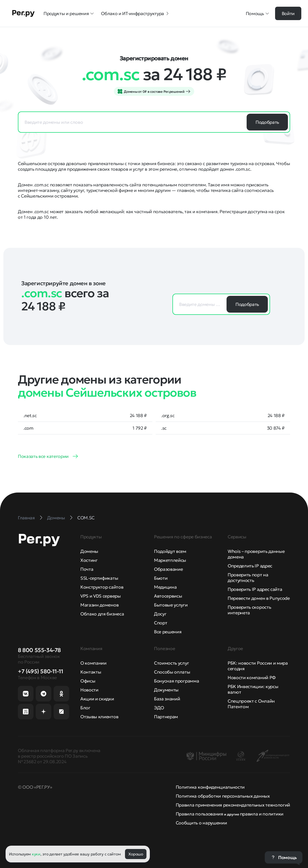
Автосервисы (168, 596)
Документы (166, 690)
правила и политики (262, 814)
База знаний (167, 699)
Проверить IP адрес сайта (255, 589)
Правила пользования (199, 814)
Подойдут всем (170, 551)
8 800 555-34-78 (39, 650)
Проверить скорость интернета (249, 610)
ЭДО (159, 708)
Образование (168, 569)
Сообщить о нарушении (201, 823)
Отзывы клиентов (99, 717)
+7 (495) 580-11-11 (41, 671)
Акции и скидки (97, 699)
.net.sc (30, 415)
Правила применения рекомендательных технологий (233, 805)
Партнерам (166, 717)
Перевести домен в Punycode (259, 598)
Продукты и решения (69, 13)
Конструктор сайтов (102, 587)
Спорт (161, 623)
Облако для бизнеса (102, 614)
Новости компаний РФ (252, 677)
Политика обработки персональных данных (223, 796)
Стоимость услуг (171, 663)
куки (36, 854)
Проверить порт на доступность (248, 577)
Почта (87, 569)
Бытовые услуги (171, 605)
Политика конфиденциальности (210, 787)
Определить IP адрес (250, 566)
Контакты (91, 672)
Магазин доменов (99, 605)
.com (28, 428)
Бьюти (161, 578)
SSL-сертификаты (99, 578)
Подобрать (267, 122)
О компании (93, 663)
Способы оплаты (172, 672)
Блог (85, 708)
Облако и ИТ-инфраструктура (135, 13)
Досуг (160, 614)
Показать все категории (43, 456)
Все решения (168, 632)
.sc (164, 428)
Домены (89, 551)
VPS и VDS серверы (101, 596)
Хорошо (136, 854)
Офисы (88, 681)
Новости (89, 690)
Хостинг (89, 560)
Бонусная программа (176, 681)
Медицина (165, 587)
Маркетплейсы (170, 560)
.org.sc (168, 415)
